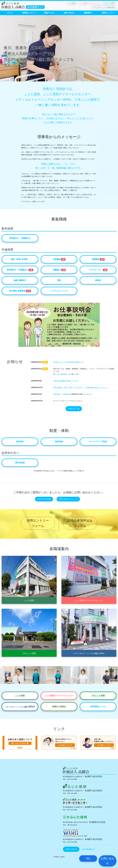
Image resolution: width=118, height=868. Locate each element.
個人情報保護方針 (88, 849)
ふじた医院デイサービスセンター (90, 3)
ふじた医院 (72, 3)
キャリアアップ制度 (98, 442)
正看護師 (59, 259)
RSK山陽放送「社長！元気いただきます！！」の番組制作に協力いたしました (80, 387)
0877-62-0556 (94, 807)
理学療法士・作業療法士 (20, 238)
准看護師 (98, 259)
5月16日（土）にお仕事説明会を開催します (68, 362)
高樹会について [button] (29, 13)
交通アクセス (49, 13)
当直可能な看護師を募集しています (66, 381)
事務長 (98, 280)
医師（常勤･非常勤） (20, 259)
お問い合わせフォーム (68, 499)
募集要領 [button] (88, 13)
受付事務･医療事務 (20, 291)
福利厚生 (20, 442)
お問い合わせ (69, 13)
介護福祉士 (59, 270)
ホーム (10, 13)
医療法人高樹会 (59, 707)
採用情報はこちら (98, 707)
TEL (88, 858)
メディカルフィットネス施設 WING (104, 7)
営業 (59, 280)
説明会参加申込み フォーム (80, 523)
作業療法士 (66, 394)
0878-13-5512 (97, 822)
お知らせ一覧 (74, 409)
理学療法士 (57, 394)
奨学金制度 (20, 463)
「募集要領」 (64, 374)
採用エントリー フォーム (38, 523)
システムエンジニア (59, 291)
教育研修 (59, 442)
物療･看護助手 (20, 280)
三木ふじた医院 (109, 3)
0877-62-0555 (44, 499)
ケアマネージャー (98, 270)
